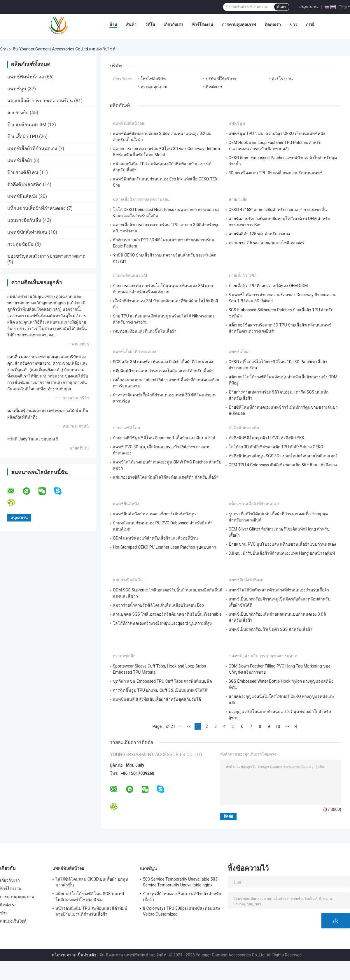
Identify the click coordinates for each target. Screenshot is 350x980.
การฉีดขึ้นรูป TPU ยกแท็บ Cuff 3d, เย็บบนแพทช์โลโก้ (160, 690)
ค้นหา (282, 7)
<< (189, 726)
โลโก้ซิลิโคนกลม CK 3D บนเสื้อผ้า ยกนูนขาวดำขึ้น (92, 882)
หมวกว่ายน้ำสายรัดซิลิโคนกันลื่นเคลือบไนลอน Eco (158, 605)
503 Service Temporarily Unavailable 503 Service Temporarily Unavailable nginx (180, 882)
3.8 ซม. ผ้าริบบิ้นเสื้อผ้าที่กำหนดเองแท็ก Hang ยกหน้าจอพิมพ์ (282, 553)
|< (180, 726)
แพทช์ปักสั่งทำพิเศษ (27, 232)
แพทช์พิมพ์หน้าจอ (26, 77)
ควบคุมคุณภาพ (154, 87)
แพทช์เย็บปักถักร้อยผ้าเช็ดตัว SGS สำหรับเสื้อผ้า (271, 629)
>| (296, 726)
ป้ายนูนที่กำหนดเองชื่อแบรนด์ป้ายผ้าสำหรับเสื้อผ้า (182, 897)
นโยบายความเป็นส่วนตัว (74, 955)
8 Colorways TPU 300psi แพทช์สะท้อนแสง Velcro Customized (182, 911)
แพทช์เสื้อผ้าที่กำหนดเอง (32, 149)
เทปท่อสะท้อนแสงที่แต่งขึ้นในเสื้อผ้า (145, 331)
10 (278, 726)
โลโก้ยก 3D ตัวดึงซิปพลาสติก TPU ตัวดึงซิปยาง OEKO (276, 447)
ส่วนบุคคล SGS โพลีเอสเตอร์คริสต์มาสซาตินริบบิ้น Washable (167, 614)
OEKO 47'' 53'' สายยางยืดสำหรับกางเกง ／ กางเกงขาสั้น (278, 210)
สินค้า (131, 24)
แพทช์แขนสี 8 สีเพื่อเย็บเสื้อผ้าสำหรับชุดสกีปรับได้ (157, 699)
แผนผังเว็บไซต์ (13, 921)
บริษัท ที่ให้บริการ (221, 79)
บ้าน (113, 24)
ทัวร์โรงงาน (203, 24)
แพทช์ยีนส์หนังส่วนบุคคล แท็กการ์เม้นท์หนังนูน (154, 514)
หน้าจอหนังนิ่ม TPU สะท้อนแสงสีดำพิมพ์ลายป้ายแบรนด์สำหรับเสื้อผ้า (91, 911)
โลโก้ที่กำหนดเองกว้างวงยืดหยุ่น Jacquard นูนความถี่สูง (162, 623)
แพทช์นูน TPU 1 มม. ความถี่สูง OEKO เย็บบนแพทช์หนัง (277, 134)
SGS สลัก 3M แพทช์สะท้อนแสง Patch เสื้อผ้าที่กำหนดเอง (163, 362)
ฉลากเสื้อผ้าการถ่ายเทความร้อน (40, 101)
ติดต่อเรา (273, 24)
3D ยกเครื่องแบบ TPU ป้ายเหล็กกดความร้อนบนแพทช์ (276, 173)
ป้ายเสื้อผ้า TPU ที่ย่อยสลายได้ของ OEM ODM (268, 286)
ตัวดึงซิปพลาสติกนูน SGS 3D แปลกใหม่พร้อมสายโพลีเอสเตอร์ (283, 456)
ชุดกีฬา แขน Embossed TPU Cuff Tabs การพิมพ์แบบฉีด (162, 681)
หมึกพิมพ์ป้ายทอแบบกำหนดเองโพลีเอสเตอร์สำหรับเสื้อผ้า (163, 371)
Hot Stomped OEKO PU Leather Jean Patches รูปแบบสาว (164, 547)
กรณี (310, 24)
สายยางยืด (18, 113)
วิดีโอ (150, 24)
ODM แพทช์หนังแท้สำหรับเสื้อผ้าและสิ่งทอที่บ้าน (155, 538)
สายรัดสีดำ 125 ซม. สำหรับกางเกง (259, 234)
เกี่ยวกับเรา (173, 24)
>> (287, 726)
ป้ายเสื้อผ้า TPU (23, 137)
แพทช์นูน (17, 89)
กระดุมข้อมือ (21, 244)
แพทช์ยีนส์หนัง (22, 196)
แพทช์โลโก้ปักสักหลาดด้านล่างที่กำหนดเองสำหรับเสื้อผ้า (279, 590)
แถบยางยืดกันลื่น (24, 220)
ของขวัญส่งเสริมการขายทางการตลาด (46, 256)
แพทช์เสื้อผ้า (20, 160)
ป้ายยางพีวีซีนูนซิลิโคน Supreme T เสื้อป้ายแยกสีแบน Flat (164, 438)
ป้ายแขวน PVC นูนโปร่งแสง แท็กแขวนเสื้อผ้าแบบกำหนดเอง (282, 544)
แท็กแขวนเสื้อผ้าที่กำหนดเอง (36, 208)
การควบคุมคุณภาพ (239, 24)
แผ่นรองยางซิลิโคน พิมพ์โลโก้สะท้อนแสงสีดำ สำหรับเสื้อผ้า (166, 477)
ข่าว (293, 24)
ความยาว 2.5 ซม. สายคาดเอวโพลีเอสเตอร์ (267, 243)
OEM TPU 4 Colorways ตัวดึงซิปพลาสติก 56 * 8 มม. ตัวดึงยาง (283, 465)
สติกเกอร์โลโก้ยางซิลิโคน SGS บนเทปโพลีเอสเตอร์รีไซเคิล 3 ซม (90, 897)
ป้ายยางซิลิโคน (23, 172)
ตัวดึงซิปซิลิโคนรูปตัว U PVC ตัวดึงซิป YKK (267, 438)
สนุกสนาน (309, 7)
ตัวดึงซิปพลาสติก (24, 184)
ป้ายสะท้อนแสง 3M (27, 125)
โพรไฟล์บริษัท (153, 79)
